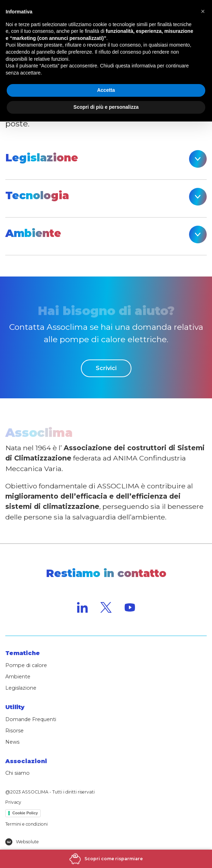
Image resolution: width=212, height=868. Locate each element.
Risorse (14, 731)
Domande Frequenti (31, 719)
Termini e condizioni (26, 824)
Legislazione (21, 688)
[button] (203, 11)
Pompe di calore (26, 665)
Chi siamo (17, 773)
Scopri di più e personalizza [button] (106, 107)
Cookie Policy (25, 813)
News (12, 742)
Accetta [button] (106, 90)
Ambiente (18, 677)
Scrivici (106, 368)
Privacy (13, 802)
